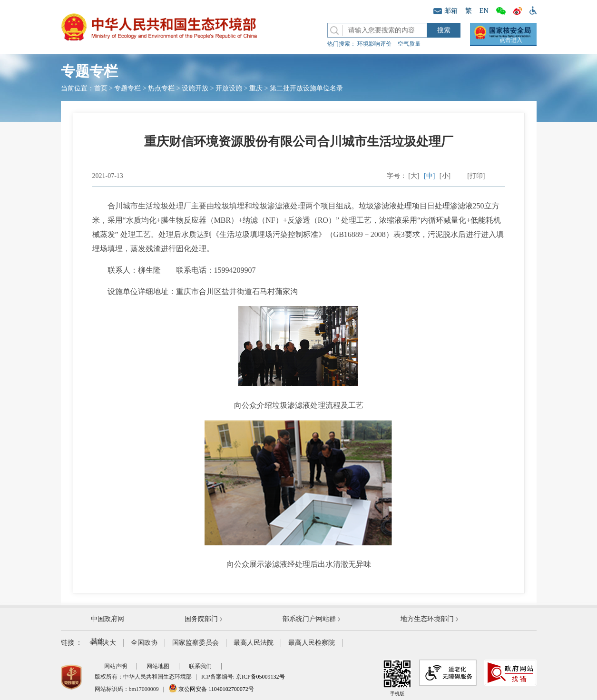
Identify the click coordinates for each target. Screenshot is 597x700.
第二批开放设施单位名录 (306, 88)
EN (484, 11)
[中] (429, 176)
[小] (445, 176)
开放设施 (229, 88)
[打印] (476, 176)
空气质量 (409, 44)
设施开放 (195, 88)
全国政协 (144, 643)
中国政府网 (108, 619)
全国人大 (103, 643)
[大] (414, 176)
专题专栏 (127, 88)
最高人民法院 (254, 643)
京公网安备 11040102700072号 (211, 689)
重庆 (256, 88)
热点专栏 (161, 88)
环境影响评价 (374, 44)
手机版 (397, 678)
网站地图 (158, 666)
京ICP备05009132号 (260, 677)
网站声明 (116, 666)
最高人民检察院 (312, 643)
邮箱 (445, 11)
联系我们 (200, 666)
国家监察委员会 (196, 643)
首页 (101, 88)
